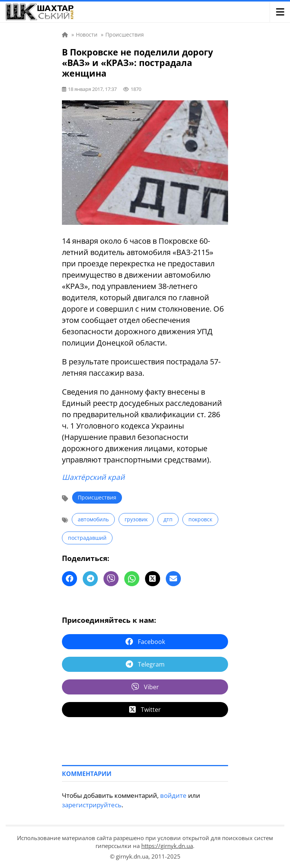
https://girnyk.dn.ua (167, 846)
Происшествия (97, 497)
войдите (173, 795)
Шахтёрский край (93, 477)
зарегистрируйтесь (92, 805)
